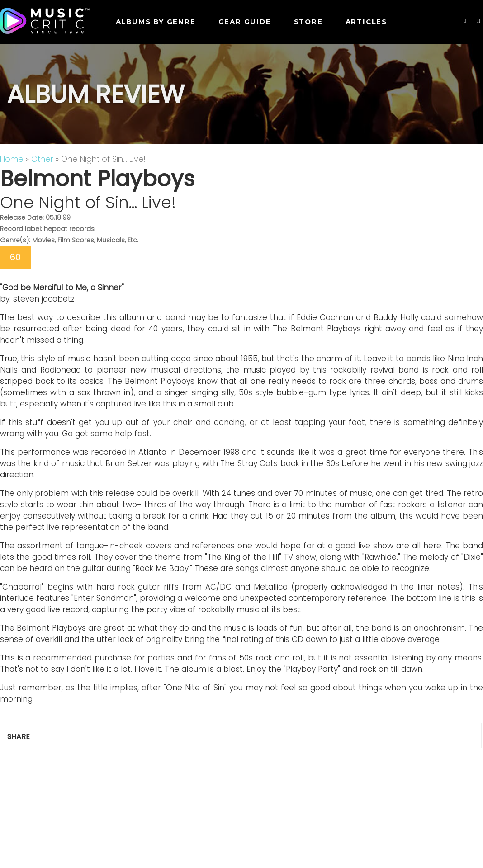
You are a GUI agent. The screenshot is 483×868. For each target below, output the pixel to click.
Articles (366, 21)
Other (42, 159)
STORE (308, 21)
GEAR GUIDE (245, 21)
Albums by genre (156, 21)
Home (12, 159)
